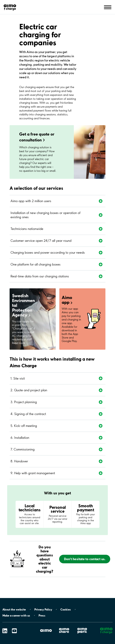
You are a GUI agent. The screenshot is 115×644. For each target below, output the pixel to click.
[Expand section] (53, 201)
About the (14, 609)
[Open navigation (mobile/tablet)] (108, 7)
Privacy (43, 609)
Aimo (67, 300)
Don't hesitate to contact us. (85, 559)
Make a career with (16, 615)
